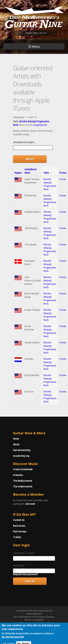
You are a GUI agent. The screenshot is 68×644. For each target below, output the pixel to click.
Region (18, 173)
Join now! (30, 504)
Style (48, 173)
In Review (18, 475)
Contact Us (19, 520)
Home (16, 439)
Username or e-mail (24, 553)
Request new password (25, 574)
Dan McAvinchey (22, 450)
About (16, 444)
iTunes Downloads (23, 469)
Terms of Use (38, 626)
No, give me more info (13, 642)
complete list (40, 125)
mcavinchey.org (21, 456)
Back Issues (19, 526)
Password (19, 566)
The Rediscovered (23, 481)
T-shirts (17, 537)
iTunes (63, 173)
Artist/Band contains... (24, 142)
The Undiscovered (23, 487)
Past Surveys (20, 532)
